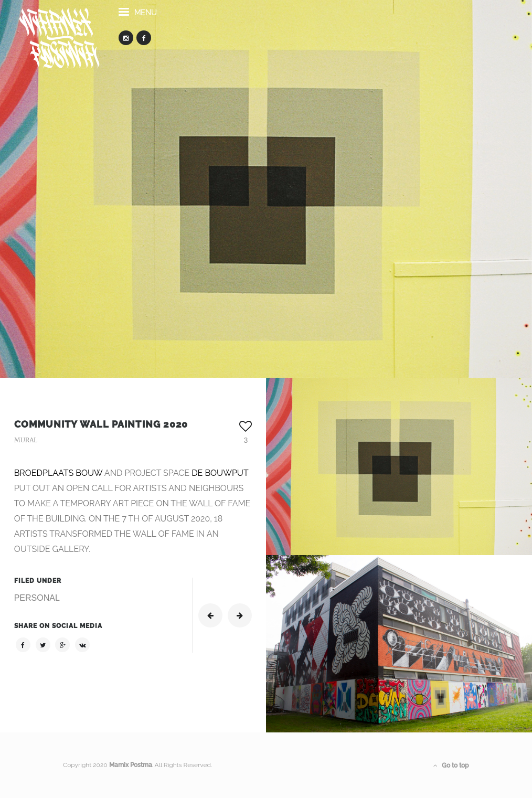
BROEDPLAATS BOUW (58, 473)
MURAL (26, 440)
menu (138, 18)
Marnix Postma (131, 765)
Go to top (451, 765)
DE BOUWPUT (220, 473)
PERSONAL (37, 598)
